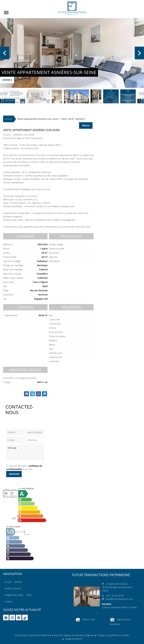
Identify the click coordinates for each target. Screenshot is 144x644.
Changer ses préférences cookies (113, 635)
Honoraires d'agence (84, 635)
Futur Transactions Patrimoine (101, 575)
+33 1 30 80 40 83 (115, 596)
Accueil (72, 8)
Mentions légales (62, 635)
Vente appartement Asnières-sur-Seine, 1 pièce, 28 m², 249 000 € (51, 119)
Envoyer (14, 474)
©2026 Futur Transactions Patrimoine (33, 635)
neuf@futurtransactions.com (119, 599)
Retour (86, 125)
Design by (74, 639)
